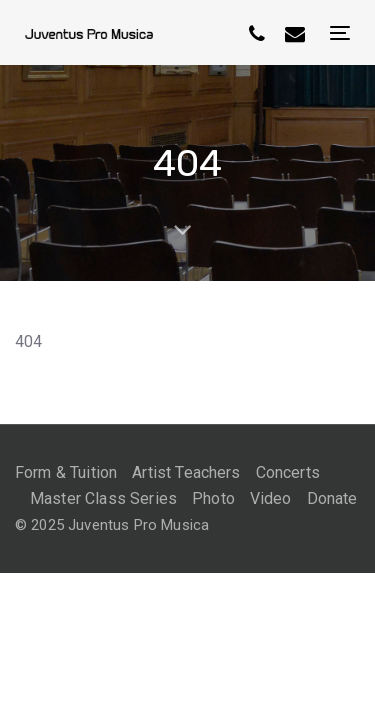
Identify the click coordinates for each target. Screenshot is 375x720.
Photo (213, 498)
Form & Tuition (66, 472)
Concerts (288, 472)
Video (271, 498)
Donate (332, 498)
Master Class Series (103, 498)
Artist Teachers (186, 472)
